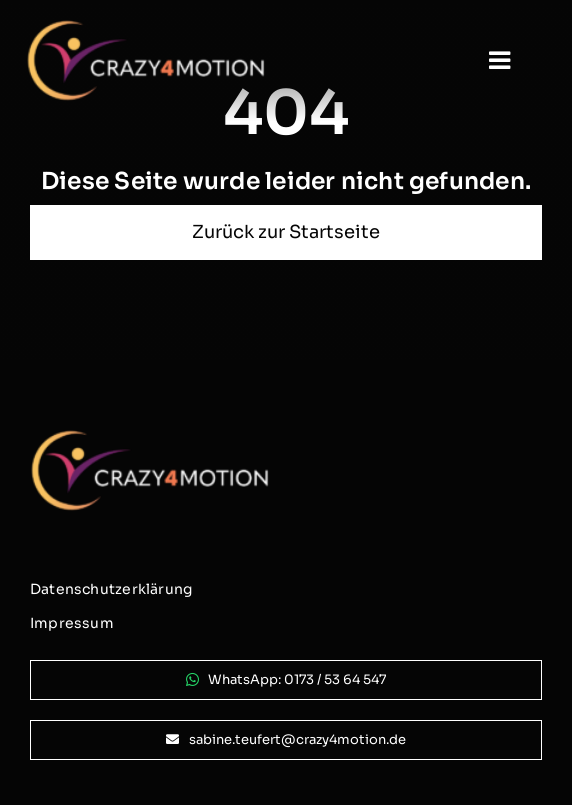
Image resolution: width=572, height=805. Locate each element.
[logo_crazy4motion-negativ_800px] (146, 27)
